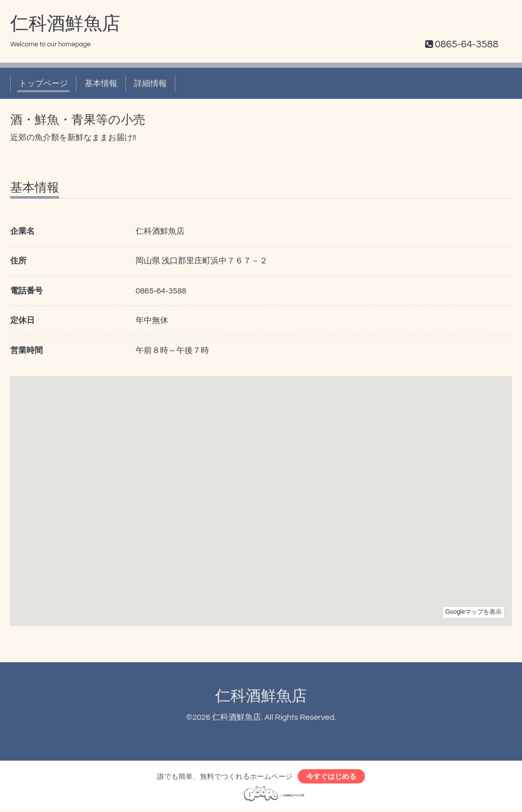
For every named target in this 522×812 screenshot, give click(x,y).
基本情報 (101, 84)
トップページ (43, 84)
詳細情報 (150, 84)
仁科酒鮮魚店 (65, 24)
